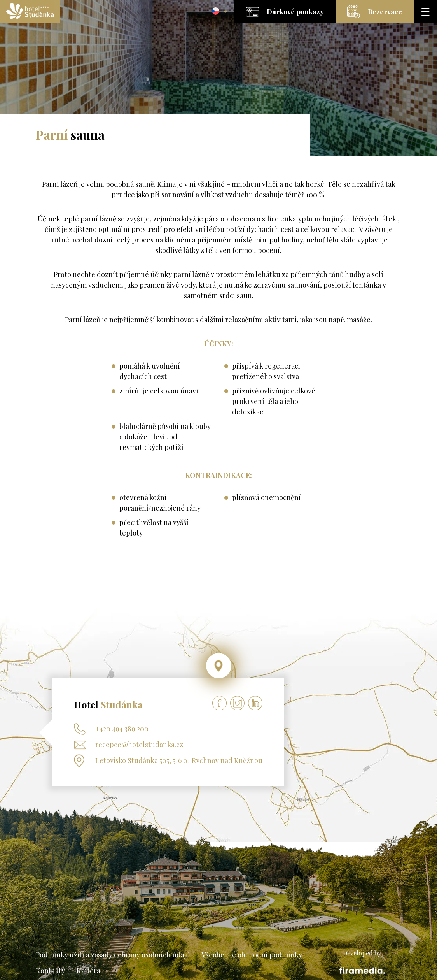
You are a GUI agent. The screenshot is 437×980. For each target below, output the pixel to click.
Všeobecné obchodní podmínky (252, 955)
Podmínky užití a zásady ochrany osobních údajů (113, 955)
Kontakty (50, 971)
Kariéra (88, 971)
